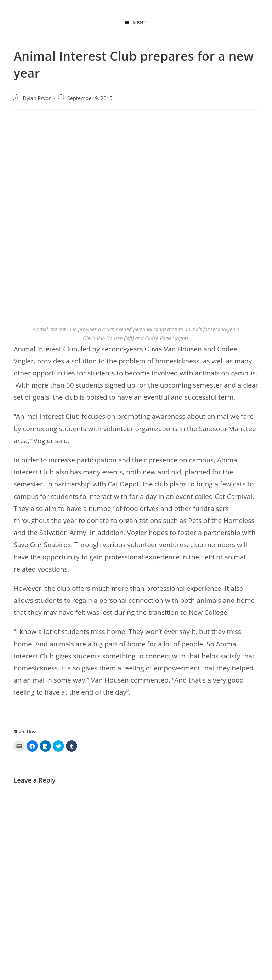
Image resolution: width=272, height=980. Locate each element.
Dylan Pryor (37, 98)
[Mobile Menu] (136, 23)
